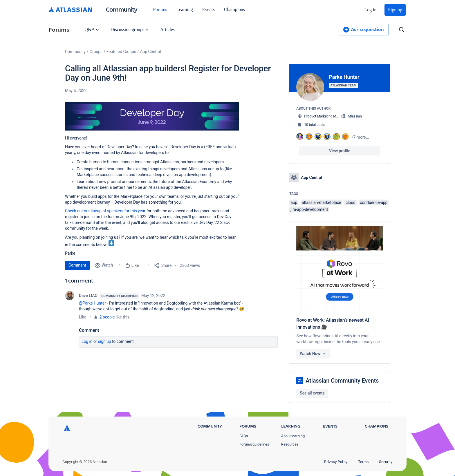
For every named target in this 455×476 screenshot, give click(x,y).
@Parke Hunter (92, 303)
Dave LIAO (88, 296)
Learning (185, 9)
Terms (363, 462)
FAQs (244, 436)
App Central (151, 52)
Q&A (91, 29)
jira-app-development (309, 209)
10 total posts (315, 125)
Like (83, 317)
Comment (77, 265)
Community (122, 9)
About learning (293, 436)
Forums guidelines (254, 444)
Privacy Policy (336, 462)
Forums (160, 9)
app (294, 202)
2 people (107, 317)
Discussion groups (129, 29)
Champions (234, 9)
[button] (152, 116)
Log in (371, 10)
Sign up (395, 10)
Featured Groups (121, 52)
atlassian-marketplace (322, 202)
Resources (290, 444)
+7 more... (360, 137)
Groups (96, 52)
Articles (167, 29)
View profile (340, 151)
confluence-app (374, 202)
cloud (351, 202)
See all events (312, 393)
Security (386, 462)
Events (208, 9)
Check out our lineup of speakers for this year (105, 211)
